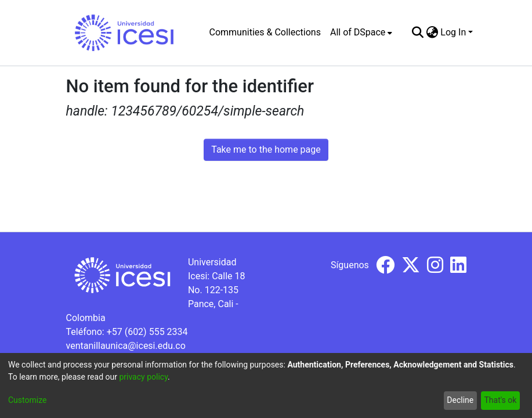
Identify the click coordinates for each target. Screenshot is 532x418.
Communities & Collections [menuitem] (265, 32)
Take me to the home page (266, 149)
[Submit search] (417, 33)
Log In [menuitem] (453, 32)
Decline (460, 400)
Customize (27, 400)
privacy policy (143, 377)
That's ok (500, 400)
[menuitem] (361, 33)
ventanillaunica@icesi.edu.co (126, 346)
